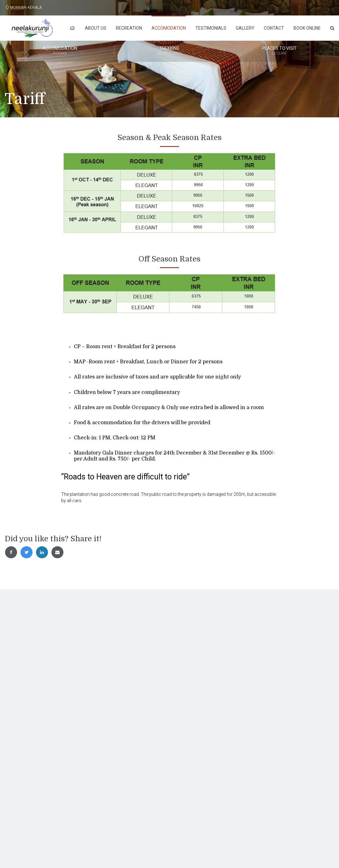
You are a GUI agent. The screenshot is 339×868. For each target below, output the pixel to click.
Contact (274, 28)
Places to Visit (279, 51)
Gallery (245, 28)
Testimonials (211, 28)
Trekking (169, 51)
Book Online (307, 28)
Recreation (129, 28)
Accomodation (169, 28)
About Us (96, 28)
